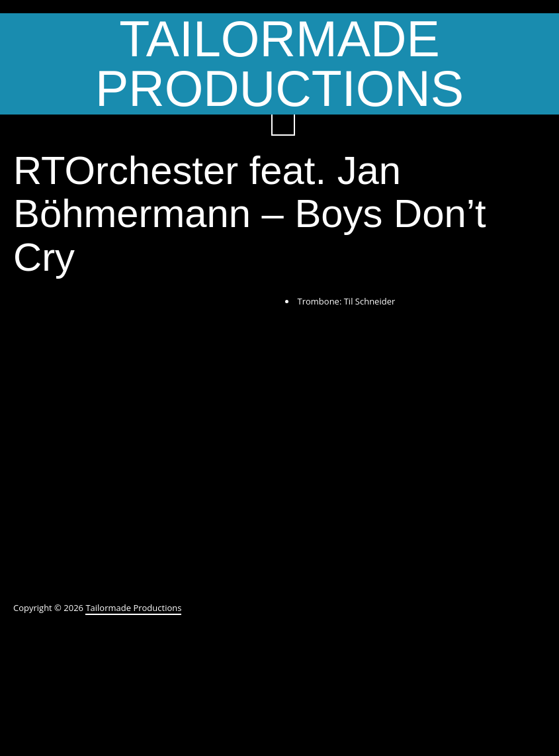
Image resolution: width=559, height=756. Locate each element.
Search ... (283, 124)
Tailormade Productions (279, 64)
